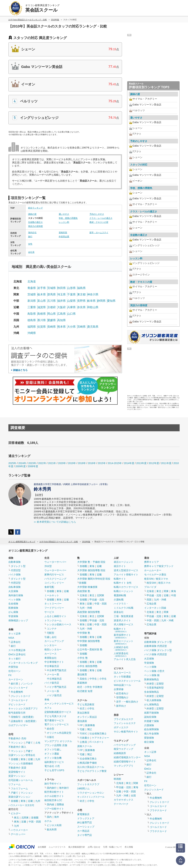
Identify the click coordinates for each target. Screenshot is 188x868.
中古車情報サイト (54, 662)
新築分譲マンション (19, 797)
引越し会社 (50, 637)
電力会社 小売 (52, 766)
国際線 (60, 804)
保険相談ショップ (18, 620)
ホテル (48, 821)
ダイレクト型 (18, 566)
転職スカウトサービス (126, 587)
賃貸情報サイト (17, 772)
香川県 (42, 320)
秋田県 (62, 288)
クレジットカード (18, 688)
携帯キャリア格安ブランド (159, 566)
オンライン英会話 (87, 717)
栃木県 (42, 294)
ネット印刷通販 (122, 677)
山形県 (71, 288)
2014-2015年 (115, 463)
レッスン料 (64, 222)
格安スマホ (164, 583)
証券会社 (16, 642)
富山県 (42, 301)
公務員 (83, 742)
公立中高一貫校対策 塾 (90, 649)
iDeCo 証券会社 (17, 654)
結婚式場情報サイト (125, 762)
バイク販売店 (52, 683)
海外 (57, 817)
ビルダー (16, 813)
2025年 (12, 463)
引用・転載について (113, 847)
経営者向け (122, 693)
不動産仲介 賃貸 (17, 768)
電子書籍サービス (54, 720)
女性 (30, 244)
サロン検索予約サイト (126, 732)
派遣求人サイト (122, 620)
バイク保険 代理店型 (156, 654)
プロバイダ (150, 587)
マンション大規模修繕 (21, 763)
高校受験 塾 (84, 591)
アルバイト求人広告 (125, 659)
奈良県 (81, 307)
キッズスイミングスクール (91, 797)
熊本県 (62, 327)
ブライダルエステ (124, 719)
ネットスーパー (53, 604)
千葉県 (71, 294)
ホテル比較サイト (54, 796)
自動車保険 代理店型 (156, 646)
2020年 (62, 463)
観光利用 (52, 829)
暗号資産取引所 (17, 713)
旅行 (30, 237)
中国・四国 (35, 822)
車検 (47, 700)
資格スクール (85, 746)
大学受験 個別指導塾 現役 (91, 570)
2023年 (32, 463)
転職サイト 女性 (123, 583)
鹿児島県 (93, 327)
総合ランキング (35, 208)
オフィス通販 (52, 754)
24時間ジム (84, 789)
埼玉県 (62, 294)
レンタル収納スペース (59, 624)
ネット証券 (15, 634)
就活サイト (120, 566)
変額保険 (149, 738)
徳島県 (32, 320)
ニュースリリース (57, 847)
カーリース (50, 654)
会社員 (31, 252)
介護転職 (119, 600)
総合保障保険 (151, 729)
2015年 (102, 463)
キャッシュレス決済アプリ (23, 708)
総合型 (50, 729)
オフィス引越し (53, 749)
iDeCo (148, 769)
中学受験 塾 (84, 633)
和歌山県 (93, 307)
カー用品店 (83, 831)
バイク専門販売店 (57, 687)
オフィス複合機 (53, 758)
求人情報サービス (124, 624)
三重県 (32, 307)
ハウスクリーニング (55, 579)
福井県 (62, 301)
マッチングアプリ (124, 766)
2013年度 (141, 463)
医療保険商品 (151, 679)
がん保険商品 (151, 704)
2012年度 (154, 463)
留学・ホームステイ (99, 233)
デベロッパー (18, 834)
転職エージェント (124, 591)
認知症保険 (150, 717)
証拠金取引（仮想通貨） (24, 721)
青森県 (32, 288)
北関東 (25, 818)
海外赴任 (32, 233)
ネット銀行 (15, 659)
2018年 (82, 463)
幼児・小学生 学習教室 (90, 687)
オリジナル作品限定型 (59, 733)
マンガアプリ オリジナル (58, 741)
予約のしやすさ (97, 214)
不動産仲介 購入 (17, 747)
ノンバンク (27, 684)
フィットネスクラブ (88, 784)
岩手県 (42, 288)
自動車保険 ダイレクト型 (158, 642)
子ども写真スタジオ (55, 716)
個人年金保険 (151, 734)
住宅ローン (15, 671)
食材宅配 (49, 587)
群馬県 (52, 294)
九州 (38, 759)
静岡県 (101, 301)
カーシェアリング (54, 641)
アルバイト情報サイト (126, 575)
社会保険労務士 (98, 734)
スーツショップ (86, 827)
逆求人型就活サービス (126, 570)
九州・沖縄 (86, 608)
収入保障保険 (154, 700)
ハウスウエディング (125, 745)
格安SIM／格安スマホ (156, 579)
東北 (16, 818)
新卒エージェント (124, 642)
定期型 (160, 684)
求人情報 (129, 847)
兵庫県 (71, 307)
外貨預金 (13, 667)
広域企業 (151, 604)
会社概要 (42, 847)
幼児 (82, 708)
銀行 (13, 646)
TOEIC (83, 734)
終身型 (150, 684)
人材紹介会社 (121, 648)
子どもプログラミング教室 (92, 771)
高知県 (62, 320)
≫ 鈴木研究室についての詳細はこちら (55, 522)
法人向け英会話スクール (91, 767)
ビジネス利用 (54, 825)
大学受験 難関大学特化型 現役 (94, 579)
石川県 (52, 301)
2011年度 (166, 463)
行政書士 (85, 738)
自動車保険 (15, 562)
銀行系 (15, 684)
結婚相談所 (120, 753)
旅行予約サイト (53, 784)
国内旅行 (52, 788)
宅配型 (50, 633)
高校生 (83, 679)
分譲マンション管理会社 (22, 755)
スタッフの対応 (139, 165)
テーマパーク (121, 804)
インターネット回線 (155, 608)
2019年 (72, 463)
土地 (38, 743)
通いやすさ (64, 214)
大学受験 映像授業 (87, 587)
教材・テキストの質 (99, 222)
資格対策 (63, 233)
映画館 (117, 779)
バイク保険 (15, 575)
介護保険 (149, 725)
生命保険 (13, 604)
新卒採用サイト (122, 636)
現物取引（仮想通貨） (23, 717)
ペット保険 (15, 600)
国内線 (50, 804)
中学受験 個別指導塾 (89, 641)
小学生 (103, 679)
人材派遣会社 (121, 654)
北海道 (32, 281)
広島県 (62, 314)
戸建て (29, 743)
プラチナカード (158, 810)
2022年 (42, 463)
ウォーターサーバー (55, 562)
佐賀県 (42, 327)
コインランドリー (54, 583)
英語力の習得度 (35, 226)
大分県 (71, 327)
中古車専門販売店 (57, 670)
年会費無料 (17, 692)
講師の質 (32, 214)
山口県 (71, 314)
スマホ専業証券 (17, 650)
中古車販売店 (52, 666)
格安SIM (151, 583)
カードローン (16, 679)
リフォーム (15, 784)
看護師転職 (120, 595)
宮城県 (52, 288)
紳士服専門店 (85, 822)
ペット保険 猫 (152, 675)
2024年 (22, 463)
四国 (149, 600)
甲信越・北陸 (97, 600)
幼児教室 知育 (85, 691)
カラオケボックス (124, 800)
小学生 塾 (82, 658)
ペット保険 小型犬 (154, 671)
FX (10, 675)
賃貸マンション (17, 776)
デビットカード (17, 704)
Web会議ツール (122, 685)
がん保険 (13, 612)
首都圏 (15, 759)
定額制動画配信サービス (58, 712)
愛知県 (111, 301)
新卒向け (121, 706)
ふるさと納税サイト (55, 616)
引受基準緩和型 (155, 688)
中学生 (93, 679)
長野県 (81, 301)
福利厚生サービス (54, 762)
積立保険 (149, 742)
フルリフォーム (19, 789)
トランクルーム (53, 620)
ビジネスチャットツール (127, 681)
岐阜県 (91, 301)
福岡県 (32, 327)
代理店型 (16, 570)
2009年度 (21, 466)
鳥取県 (32, 314)
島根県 (42, 314)
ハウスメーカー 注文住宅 (21, 805)
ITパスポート (97, 742)
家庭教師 (82, 683)
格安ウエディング (124, 749)
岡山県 (52, 314)
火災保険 (13, 591)
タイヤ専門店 (85, 835)
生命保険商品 (151, 692)
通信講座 (82, 721)
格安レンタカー (53, 649)
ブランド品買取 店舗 (56, 745)
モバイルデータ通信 (155, 575)
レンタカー (50, 645)
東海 (23, 759)
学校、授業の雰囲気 (68, 218)
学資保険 (13, 616)
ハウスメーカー (19, 830)
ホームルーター (153, 570)
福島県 (81, 288)
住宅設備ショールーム (21, 780)
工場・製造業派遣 (124, 616)
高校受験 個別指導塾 (89, 612)
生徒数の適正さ (35, 222)
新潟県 (32, 301)
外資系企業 (64, 237)
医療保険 (13, 608)
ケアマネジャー (100, 738)
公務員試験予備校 (87, 763)
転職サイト (120, 579)
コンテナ (52, 629)
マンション (17, 743)
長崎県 (52, 327)
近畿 (30, 759)
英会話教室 (83, 713)
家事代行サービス (54, 575)
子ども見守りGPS (54, 770)
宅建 (82, 729)
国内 (49, 817)
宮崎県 (81, 327)
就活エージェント (124, 562)
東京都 (81, 294)
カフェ (48, 708)
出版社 (50, 737)
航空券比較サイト (54, 792)
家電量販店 (83, 814)
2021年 (52, 463)
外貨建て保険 (151, 721)
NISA (11, 638)
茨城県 (32, 294)
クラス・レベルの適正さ (101, 218)
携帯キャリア (151, 562)
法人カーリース (122, 673)
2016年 (92, 463)
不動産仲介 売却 (17, 738)
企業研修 (119, 689)
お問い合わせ (94, 847)
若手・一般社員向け (127, 702)
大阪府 (62, 307)
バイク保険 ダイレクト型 (158, 650)
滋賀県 (42, 307)
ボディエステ (121, 727)
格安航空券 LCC (53, 800)
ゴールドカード (19, 700)
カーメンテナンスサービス (59, 704)
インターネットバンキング (23, 663)
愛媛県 (52, 320)
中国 (173, 595)
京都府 (52, 307)
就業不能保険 (151, 713)
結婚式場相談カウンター (127, 757)
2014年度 (129, 463)
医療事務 (90, 725)
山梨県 (71, 301)
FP (81, 725)
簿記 (89, 729)
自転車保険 (15, 587)
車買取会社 (50, 658)
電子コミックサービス (57, 724)
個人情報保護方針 (77, 847)
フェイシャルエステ (125, 723)
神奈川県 (93, 294)
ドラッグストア (86, 818)
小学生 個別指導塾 (87, 666)
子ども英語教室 (86, 704)
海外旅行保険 (16, 595)
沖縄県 (32, 333)
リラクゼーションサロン (91, 793)
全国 (133, 796)
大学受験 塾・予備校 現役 (91, 562)
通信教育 (82, 675)
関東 (136, 783)
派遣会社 (119, 612)
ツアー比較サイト (54, 809)
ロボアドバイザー (18, 725)
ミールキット (52, 595)
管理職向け (122, 697)
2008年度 (33, 466)
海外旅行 (64, 788)
